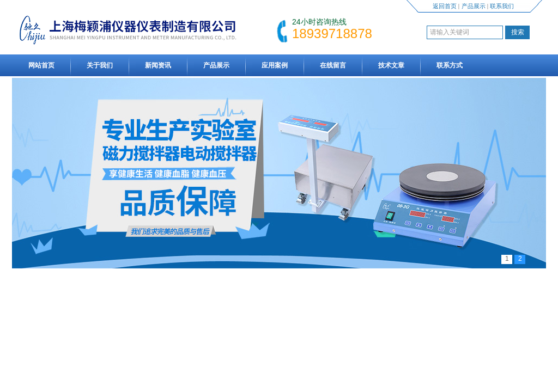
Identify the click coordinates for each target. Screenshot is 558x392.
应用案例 (275, 65)
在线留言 (333, 65)
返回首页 (445, 6)
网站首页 (41, 65)
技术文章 (391, 65)
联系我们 (502, 6)
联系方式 (450, 65)
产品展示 (474, 6)
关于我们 (100, 65)
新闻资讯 (158, 65)
